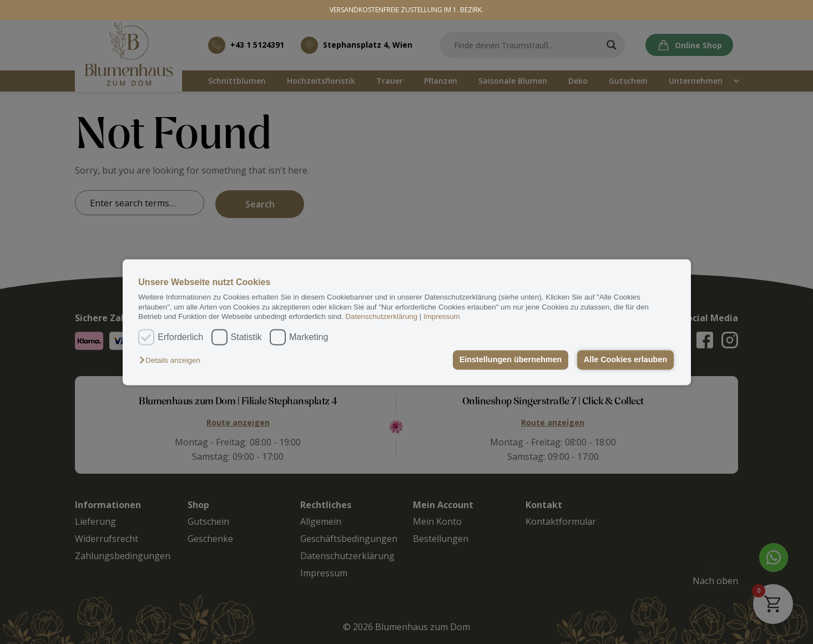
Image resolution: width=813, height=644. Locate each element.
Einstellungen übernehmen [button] (511, 360)
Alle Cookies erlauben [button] (625, 360)
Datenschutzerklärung (381, 316)
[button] (172, 361)
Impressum (442, 316)
